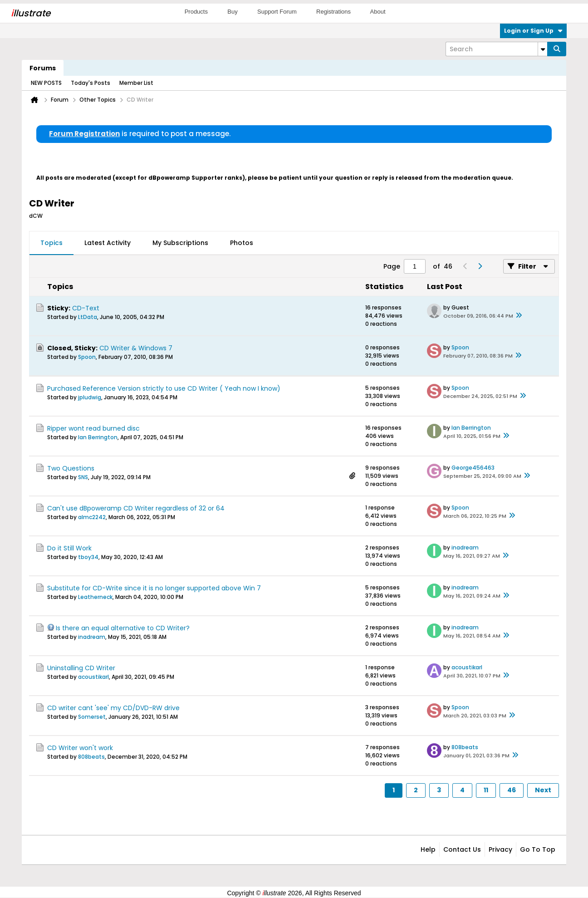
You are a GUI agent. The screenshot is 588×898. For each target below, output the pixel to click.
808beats (91, 757)
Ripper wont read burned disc (93, 428)
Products (196, 12)
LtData (88, 317)
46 (512, 790)
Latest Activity (108, 243)
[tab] (51, 243)
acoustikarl (93, 677)
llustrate (31, 13)
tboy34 (88, 557)
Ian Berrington (98, 437)
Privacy (500, 849)
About (378, 12)
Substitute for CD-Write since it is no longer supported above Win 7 (154, 588)
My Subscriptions (180, 243)
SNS (83, 477)
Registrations (333, 12)
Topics (51, 243)
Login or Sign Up (533, 31)
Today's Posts (91, 83)
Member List (136, 83)
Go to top (538, 849)
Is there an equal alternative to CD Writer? (123, 628)
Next (543, 790)
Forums (43, 68)
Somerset (92, 717)
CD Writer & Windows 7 (136, 348)
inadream (465, 547)
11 (486, 790)
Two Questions (71, 468)
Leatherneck (95, 597)
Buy (232, 12)
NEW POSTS (46, 83)
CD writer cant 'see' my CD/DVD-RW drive (113, 708)
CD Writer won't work (80, 748)
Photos (242, 243)
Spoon (87, 357)
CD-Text (86, 308)
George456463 (473, 468)
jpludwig (90, 397)
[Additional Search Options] (543, 49)
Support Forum (277, 12)
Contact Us (462, 849)
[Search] (496, 49)
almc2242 (92, 517)
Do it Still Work (69, 548)
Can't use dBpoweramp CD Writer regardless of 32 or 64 (136, 508)
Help (428, 849)
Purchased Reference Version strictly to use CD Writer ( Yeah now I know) (164, 388)
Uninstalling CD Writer (81, 668)
